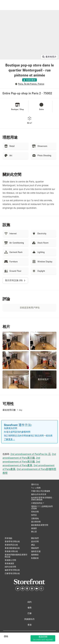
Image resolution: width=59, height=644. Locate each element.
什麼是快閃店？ (38, 503)
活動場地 (35, 518)
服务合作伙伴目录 (39, 494)
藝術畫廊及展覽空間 (40, 525)
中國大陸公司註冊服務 (41, 491)
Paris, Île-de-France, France (31, 84)
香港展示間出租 (11, 551)
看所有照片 (49, 57)
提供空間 (35, 541)
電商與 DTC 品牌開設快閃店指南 (42, 507)
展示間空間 (36, 522)
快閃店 (34, 515)
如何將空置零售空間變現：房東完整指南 (42, 499)
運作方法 (35, 484)
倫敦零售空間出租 (12, 570)
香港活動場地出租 (12, 548)
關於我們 (35, 538)
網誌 (33, 545)
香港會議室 (9, 563)
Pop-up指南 (36, 488)
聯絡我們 (35, 548)
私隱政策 (35, 558)
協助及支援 (36, 551)
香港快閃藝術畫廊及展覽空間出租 (16, 556)
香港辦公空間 (10, 560)
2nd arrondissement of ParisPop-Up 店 (31, 454)
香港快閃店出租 (11, 545)
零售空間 (35, 512)
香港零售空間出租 (12, 541)
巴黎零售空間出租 (12, 573)
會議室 (34, 528)
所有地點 (8, 538)
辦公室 (34, 532)
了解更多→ (9, 439)
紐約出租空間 (10, 567)
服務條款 (35, 555)
